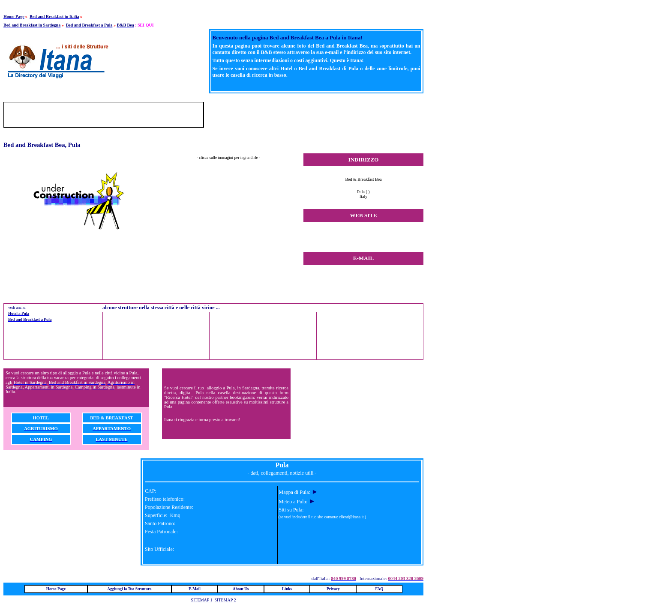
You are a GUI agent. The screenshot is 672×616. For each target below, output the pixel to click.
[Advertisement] (323, 115)
